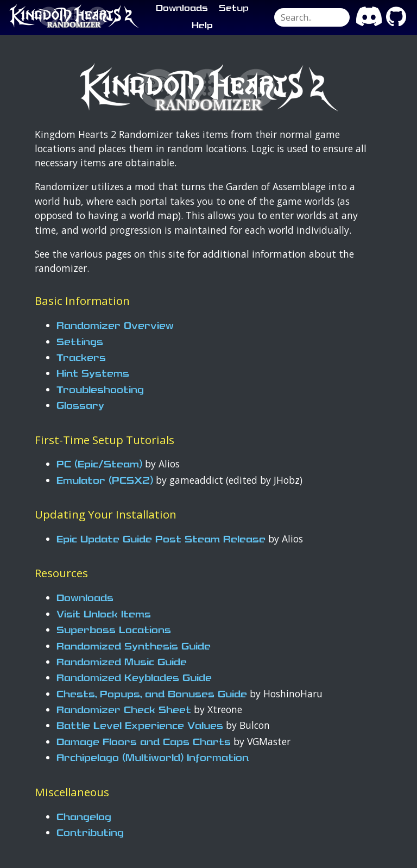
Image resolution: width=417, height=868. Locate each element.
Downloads (182, 9)
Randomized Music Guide (122, 663)
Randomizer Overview (115, 326)
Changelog (84, 818)
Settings (80, 343)
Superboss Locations (114, 631)
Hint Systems (93, 374)
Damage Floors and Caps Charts (144, 743)
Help (202, 26)
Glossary (80, 406)
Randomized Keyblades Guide (134, 679)
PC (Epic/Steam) (99, 465)
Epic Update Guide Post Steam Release (161, 540)
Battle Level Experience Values (140, 726)
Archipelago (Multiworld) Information (153, 758)
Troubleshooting (100, 391)
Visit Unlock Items (104, 615)
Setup (234, 9)
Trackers (81, 358)
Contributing (90, 833)
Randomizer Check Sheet (124, 711)
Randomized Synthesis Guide (134, 647)
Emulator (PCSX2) (105, 481)
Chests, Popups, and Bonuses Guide (152, 695)
